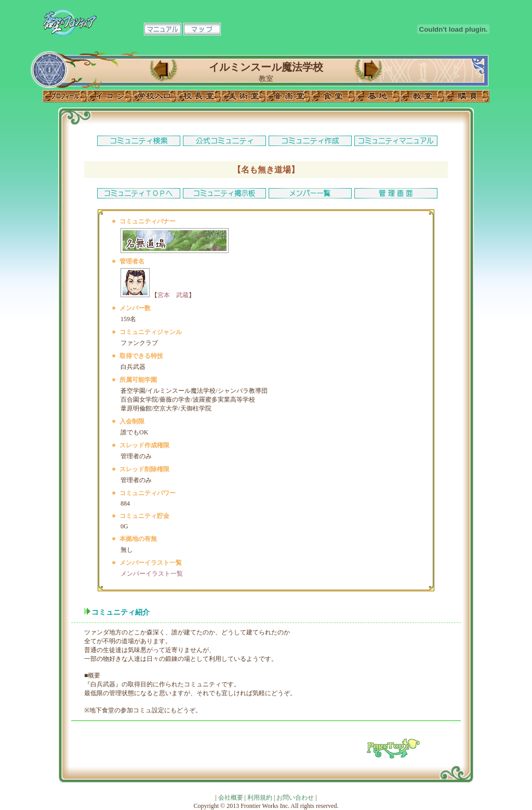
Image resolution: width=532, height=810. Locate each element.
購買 (467, 96)
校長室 (199, 96)
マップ (202, 29)
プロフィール (65, 96)
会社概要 (231, 798)
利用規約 (260, 798)
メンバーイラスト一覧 (152, 574)
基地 (378, 96)
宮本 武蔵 (173, 295)
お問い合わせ (295, 798)
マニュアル (163, 29)
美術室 (244, 96)
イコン (110, 96)
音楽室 (288, 96)
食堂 (333, 96)
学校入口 (154, 96)
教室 (422, 96)
